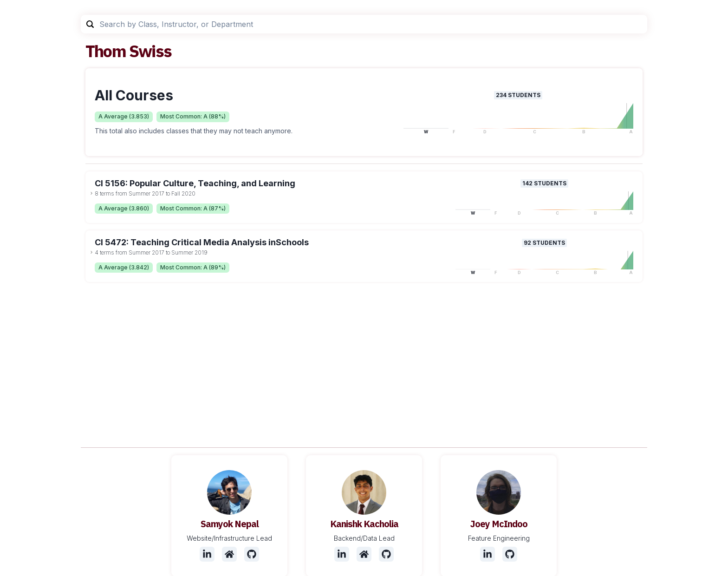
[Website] (229, 554)
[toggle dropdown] (91, 193)
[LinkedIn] (207, 554)
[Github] (252, 554)
